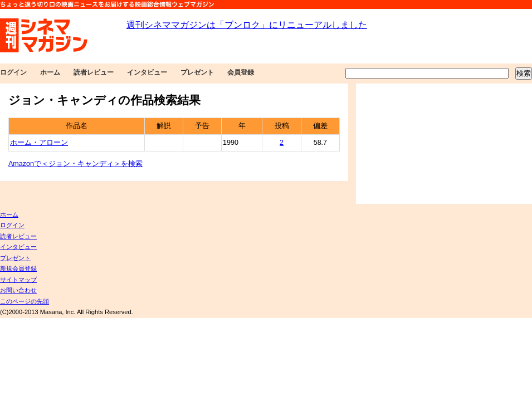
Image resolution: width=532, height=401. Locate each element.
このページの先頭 (25, 301)
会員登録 (241, 72)
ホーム (50, 72)
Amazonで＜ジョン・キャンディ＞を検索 (75, 164)
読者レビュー (94, 72)
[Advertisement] (426, 144)
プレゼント (197, 72)
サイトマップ (18, 280)
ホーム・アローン (39, 143)
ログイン (13, 72)
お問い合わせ (18, 290)
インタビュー (147, 72)
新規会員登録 (18, 268)
